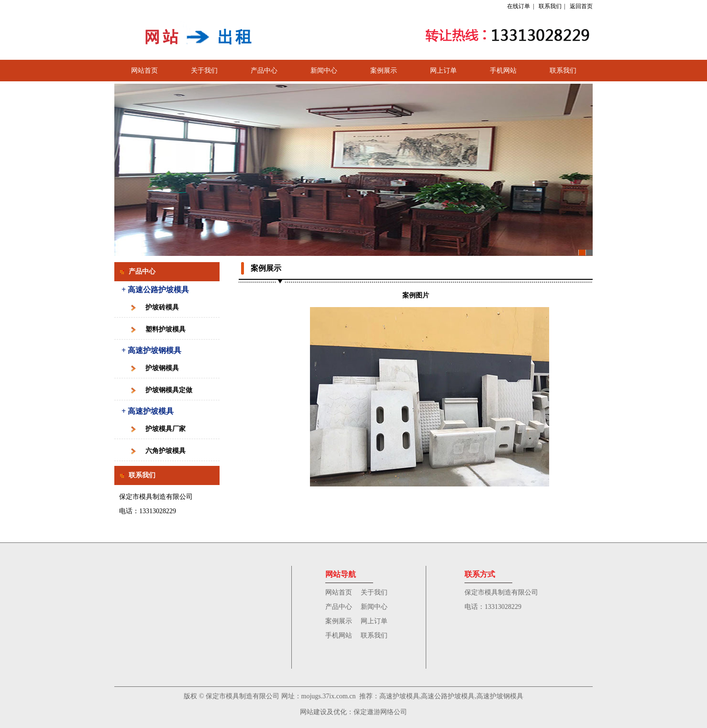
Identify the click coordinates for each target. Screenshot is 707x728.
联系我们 (550, 6)
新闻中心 (324, 71)
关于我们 (204, 71)
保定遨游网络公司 (380, 712)
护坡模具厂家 (166, 429)
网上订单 (443, 71)
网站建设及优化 (323, 712)
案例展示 (384, 71)
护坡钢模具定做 (169, 390)
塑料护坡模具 (166, 329)
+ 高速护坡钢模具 (151, 350)
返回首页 (581, 6)
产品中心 (264, 71)
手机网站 (503, 71)
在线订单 (519, 6)
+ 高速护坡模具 (148, 411)
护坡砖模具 (162, 307)
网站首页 (144, 71)
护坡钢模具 (162, 368)
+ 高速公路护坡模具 (155, 290)
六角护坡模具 (166, 451)
